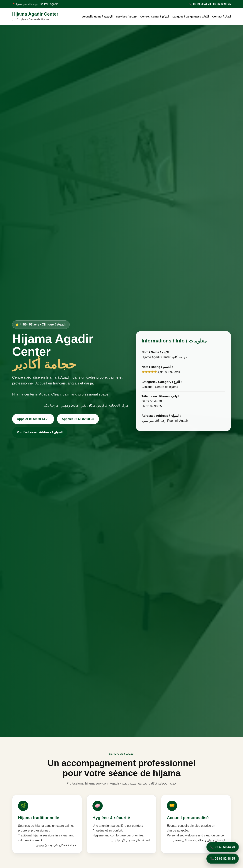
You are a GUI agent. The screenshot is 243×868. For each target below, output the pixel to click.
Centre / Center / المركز (155, 17)
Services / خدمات (126, 17)
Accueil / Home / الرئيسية (97, 17)
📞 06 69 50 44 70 (223, 847)
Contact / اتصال (222, 17)
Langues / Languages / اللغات (191, 17)
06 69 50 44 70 (202, 4)
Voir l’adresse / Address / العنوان (40, 432)
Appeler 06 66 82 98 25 (78, 419)
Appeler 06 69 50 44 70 (33, 419)
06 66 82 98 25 (222, 4)
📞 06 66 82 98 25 (223, 859)
